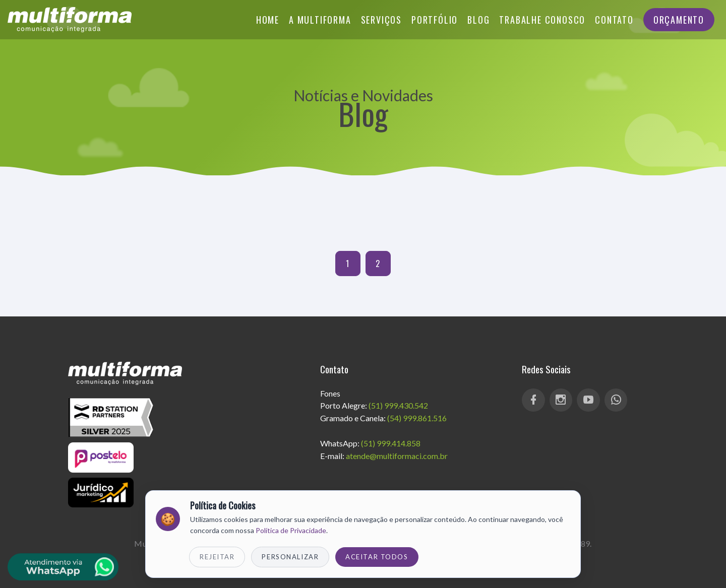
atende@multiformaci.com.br (397, 456)
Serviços (381, 20)
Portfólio (435, 20)
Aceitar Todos (377, 557)
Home (268, 20)
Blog (478, 20)
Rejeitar (217, 557)
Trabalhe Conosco (542, 20)
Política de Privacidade (291, 530)
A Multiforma (320, 20)
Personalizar (290, 557)
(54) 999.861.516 (417, 418)
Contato (614, 20)
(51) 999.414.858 (391, 443)
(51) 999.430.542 (398, 405)
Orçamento (679, 20)
